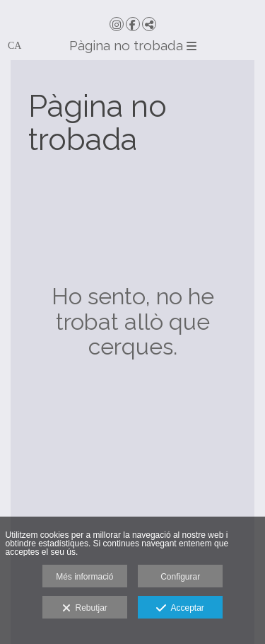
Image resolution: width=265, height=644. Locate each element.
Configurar (180, 577)
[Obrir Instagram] (117, 24)
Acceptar (180, 609)
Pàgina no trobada (133, 45)
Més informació (84, 577)
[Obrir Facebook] (133, 24)
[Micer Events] (132, 7)
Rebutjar (85, 609)
